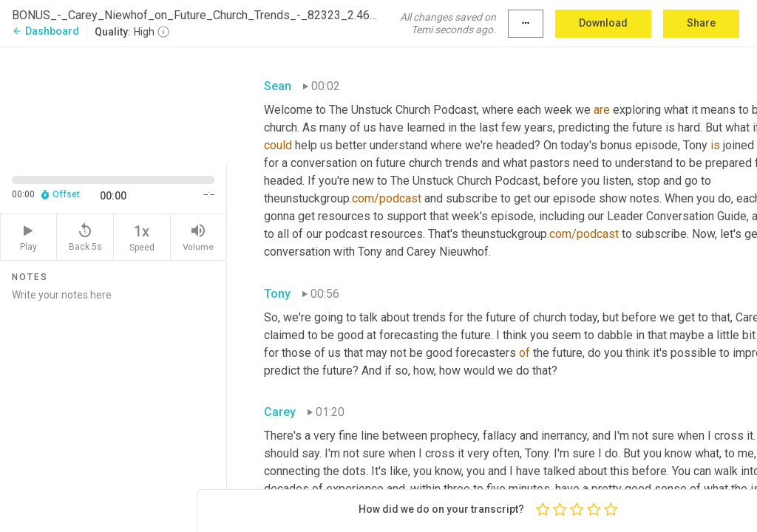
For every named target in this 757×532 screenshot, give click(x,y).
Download (603, 23)
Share (701, 23)
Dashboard (45, 31)
